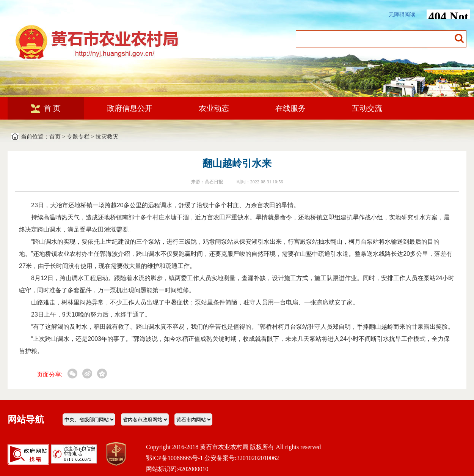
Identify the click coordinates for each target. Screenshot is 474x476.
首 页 (46, 108)
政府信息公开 (130, 108)
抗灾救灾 (107, 137)
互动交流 (367, 108)
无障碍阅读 (402, 15)
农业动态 (214, 108)
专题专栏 (78, 137)
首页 (55, 137)
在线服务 (290, 108)
